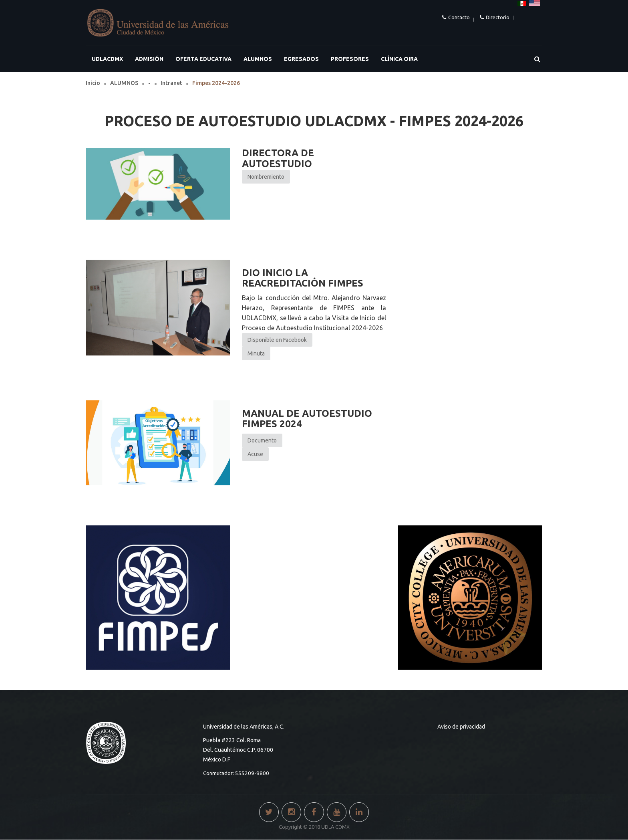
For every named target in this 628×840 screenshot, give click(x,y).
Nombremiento (266, 177)
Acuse (255, 454)
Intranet (171, 83)
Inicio (93, 83)
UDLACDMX (107, 59)
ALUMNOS (258, 59)
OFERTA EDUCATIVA (203, 59)
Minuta (256, 353)
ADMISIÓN (149, 59)
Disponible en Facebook (277, 340)
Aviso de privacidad (461, 727)
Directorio (498, 17)
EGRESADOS (301, 59)
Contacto (459, 17)
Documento (262, 440)
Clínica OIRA (399, 59)
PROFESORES (350, 59)
